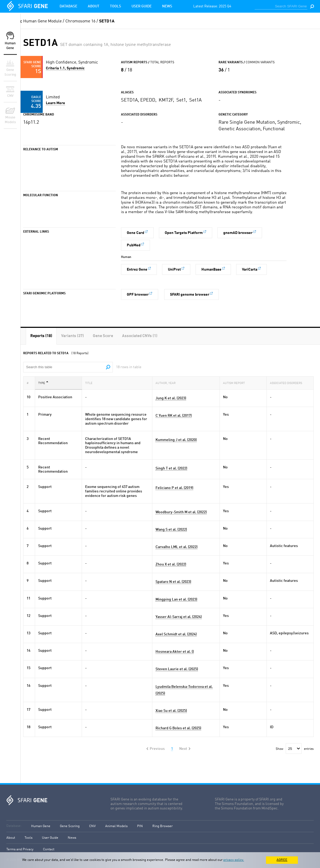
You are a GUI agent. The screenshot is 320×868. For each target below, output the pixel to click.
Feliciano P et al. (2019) (174, 488)
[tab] (41, 336)
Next (183, 749)
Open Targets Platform (184, 233)
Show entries (295, 749)
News (167, 6)
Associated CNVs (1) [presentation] (140, 336)
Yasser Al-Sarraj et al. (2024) (179, 617)
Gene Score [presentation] (103, 336)
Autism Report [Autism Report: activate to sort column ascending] (236, 383)
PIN (140, 826)
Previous (157, 749)
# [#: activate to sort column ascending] (29, 383)
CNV (92, 826)
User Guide (142, 6)
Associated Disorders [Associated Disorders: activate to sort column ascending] (288, 383)
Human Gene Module (42, 21)
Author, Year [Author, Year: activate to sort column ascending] (167, 383)
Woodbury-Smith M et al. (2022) (181, 512)
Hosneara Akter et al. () (175, 652)
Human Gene (41, 826)
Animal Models (116, 826)
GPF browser (138, 295)
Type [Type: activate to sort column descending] (43, 383)
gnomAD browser (238, 233)
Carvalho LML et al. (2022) (176, 547)
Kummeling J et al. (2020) (176, 440)
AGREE (282, 860)
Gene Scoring (70, 826)
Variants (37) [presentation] (72, 336)
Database (68, 6)
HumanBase (211, 270)
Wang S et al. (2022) (171, 530)
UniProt (174, 270)
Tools (115, 6)
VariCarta (250, 270)
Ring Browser (163, 826)
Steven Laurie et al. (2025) (177, 669)
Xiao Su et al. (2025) (171, 711)
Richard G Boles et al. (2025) (178, 728)
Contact (49, 849)
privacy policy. (234, 860)
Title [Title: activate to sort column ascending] (90, 383)
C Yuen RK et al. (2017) (174, 416)
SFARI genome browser (190, 295)
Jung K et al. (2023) (171, 398)
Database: (14, 826)
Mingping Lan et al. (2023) (176, 600)
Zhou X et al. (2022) (171, 564)
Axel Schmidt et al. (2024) (176, 634)
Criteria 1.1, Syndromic (65, 68)
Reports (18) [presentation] (41, 336)
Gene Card (135, 233)
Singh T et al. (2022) (171, 468)
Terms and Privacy (20, 849)
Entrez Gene (137, 270)
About (94, 6)
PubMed (134, 245)
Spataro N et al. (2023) (173, 582)
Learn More (55, 103)
